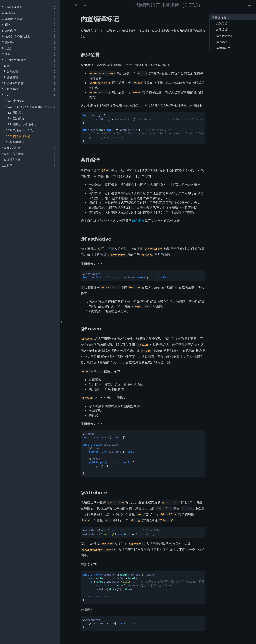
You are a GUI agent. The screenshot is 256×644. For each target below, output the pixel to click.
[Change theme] (76, 5)
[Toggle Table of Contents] (67, 5)
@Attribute (94, 492)
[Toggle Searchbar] (85, 5)
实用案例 (15, 142)
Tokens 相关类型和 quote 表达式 (31, 107)
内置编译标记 (18, 136)
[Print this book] (250, 5)
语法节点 (15, 113)
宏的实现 (15, 118)
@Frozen (91, 329)
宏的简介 (15, 101)
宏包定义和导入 (19, 130)
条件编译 (90, 160)
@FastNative (96, 239)
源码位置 (90, 55)
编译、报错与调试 (21, 124)
